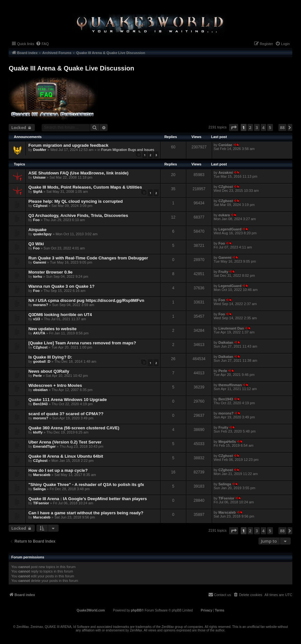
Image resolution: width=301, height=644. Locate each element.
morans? (41, 305)
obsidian (40, 390)
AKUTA (39, 333)
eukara (224, 215)
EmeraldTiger (44, 446)
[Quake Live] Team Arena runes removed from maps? (82, 343)
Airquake (37, 230)
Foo (36, 220)
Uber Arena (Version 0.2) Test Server (65, 442)
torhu (38, 276)
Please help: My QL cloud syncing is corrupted (76, 201)
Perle (38, 376)
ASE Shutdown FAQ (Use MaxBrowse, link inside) (78, 173)
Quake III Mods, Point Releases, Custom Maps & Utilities (85, 187)
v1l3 (37, 319)
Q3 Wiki (36, 244)
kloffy (38, 432)
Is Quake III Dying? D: (50, 357)
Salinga (39, 489)
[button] (234, 127)
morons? (41, 418)
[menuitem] (42, 44)
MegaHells (227, 442)
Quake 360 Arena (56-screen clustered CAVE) (74, 428)
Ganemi (40, 262)
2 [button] (250, 127)
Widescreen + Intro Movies (55, 385)
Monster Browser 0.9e (50, 272)
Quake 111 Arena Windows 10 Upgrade (68, 400)
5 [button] (270, 127)
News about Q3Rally (49, 371)
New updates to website (53, 329)
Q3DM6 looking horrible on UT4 (60, 315)
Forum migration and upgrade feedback (68, 145)
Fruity (223, 272)
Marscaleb (42, 475)
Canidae (225, 145)
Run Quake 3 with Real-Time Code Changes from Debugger (88, 258)
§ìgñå (38, 191)
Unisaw (39, 177)
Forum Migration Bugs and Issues (128, 150)
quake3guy (42, 234)
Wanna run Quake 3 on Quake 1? (61, 286)
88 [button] (282, 127)
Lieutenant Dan (231, 328)
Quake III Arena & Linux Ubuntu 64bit (66, 456)
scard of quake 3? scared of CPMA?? (66, 414)
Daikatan (226, 342)
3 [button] (257, 127)
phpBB (136, 610)
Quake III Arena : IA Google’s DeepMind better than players (88, 499)
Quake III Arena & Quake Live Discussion (71, 68)
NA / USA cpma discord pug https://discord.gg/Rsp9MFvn (86, 300)
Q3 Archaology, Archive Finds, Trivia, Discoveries (78, 215)
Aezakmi (226, 173)
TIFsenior (41, 503)
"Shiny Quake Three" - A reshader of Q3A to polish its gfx (86, 485)
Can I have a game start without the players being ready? (86, 513)
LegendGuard (230, 229)
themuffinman (230, 385)
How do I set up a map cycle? (58, 470)
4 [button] (263, 127)
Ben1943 (40, 404)
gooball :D (42, 361)
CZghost (226, 187)
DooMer (40, 150)
